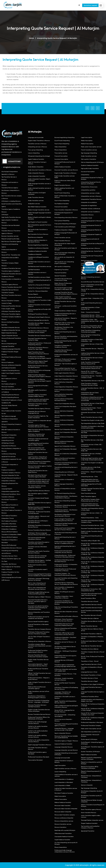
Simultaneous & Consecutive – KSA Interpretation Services (91, 590)
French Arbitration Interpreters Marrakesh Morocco (64, 395)
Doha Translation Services (89, 493)
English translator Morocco (62, 185)
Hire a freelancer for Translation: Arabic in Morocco (40, 301)
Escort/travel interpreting (62, 141)
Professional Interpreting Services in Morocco (65, 333)
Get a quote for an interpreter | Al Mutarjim (64, 258)
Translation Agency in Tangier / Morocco (66, 741)
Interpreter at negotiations (89, 205)
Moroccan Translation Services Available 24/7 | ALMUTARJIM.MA (66, 737)
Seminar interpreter (87, 785)
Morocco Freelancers (8, 362)
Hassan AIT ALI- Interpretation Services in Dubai (92, 290)
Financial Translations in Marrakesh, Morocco (38, 625)
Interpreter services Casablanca (90, 212)
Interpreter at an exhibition (89, 202)
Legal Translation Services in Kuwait (91, 605)
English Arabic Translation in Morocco (39, 141)
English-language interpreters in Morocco (64, 485)
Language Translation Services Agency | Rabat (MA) (40, 503)
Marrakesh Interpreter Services (11, 327)
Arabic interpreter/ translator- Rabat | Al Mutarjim (39, 180)
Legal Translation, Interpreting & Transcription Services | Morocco (38, 458)
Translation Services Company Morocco (39, 336)
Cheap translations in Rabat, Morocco (65, 311)
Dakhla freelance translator (63, 167)
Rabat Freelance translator (89, 755)
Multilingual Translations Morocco (38, 314)
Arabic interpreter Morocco (36, 173)
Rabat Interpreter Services (9, 333)
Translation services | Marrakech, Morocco (38, 547)
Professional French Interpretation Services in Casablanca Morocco (65, 542)
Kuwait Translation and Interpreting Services (91, 611)
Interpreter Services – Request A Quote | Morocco (66, 476)
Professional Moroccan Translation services (38, 669)
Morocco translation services (63, 824)
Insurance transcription (61, 159)
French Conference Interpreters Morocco (64, 391)
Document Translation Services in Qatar (93, 528)
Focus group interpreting (35, 150)
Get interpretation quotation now (91, 732)
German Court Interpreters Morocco (65, 429)
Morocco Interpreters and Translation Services (39, 613)
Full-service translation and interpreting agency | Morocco (37, 449)
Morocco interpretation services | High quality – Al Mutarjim (92, 285)
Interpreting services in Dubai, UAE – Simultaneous (92, 445)
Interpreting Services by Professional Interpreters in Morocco (65, 570)
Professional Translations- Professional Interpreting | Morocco (39, 344)
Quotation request (90, 5)
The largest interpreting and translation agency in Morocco (66, 725)
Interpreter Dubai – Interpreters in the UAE (92, 299)
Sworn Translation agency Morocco (91, 809)
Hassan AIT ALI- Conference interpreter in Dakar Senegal (93, 709)
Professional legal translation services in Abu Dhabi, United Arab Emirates (92, 459)
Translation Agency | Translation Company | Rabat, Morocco (37, 395)
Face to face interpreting (62, 144)
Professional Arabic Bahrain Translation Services (92, 642)
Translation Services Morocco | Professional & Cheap (63, 351)
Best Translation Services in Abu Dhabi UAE (92, 441)
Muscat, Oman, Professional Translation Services (93, 657)
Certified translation (34, 270)
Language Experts (7, 489)
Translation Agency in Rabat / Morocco (39, 597)
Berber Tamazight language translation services (40, 214)
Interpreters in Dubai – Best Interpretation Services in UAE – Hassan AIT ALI (93, 321)
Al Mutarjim (5, 215)
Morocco (4, 223)
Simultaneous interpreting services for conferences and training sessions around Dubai (92, 399)
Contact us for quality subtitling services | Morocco (37, 736)
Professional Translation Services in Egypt (91, 688)
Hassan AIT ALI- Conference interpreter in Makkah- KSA (93, 549)
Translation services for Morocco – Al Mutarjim (65, 643)
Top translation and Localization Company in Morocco (90, 827)
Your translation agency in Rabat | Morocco (38, 494)
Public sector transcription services (91, 147)
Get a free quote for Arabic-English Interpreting (65, 244)
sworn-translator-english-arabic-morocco (91, 816)
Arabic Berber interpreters (36, 167)
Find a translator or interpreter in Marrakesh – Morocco (64, 588)
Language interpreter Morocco (64, 747)
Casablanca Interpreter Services (11, 330)
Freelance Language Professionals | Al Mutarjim (66, 234)
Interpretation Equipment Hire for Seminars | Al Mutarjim (91, 183)
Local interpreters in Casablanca (64, 779)
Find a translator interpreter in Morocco (66, 210)
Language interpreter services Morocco (66, 750)
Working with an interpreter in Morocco (39, 641)
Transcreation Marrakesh (35, 760)
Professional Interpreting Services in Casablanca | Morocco (65, 314)
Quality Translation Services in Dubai (92, 417)
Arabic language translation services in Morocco (39, 184)
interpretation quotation (88, 190)
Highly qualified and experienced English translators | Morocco (66, 706)
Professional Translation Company (91, 725)
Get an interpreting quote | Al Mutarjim (92, 162)
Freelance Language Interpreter (11, 349)
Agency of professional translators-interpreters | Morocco (65, 459)
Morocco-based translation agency (38, 621)
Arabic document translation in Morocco (40, 170)
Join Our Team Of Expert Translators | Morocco (39, 637)
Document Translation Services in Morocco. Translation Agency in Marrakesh (38, 601)
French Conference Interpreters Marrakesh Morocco (64, 400)
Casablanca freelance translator (37, 251)
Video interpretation (61, 147)
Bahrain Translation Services (89, 626)
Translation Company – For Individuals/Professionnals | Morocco (65, 574)
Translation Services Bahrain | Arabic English (92, 622)
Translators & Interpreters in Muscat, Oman (92, 668)
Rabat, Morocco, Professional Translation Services (63, 284)
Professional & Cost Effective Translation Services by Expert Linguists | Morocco (40, 381)
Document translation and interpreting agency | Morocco (66, 579)
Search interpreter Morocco (63, 733)
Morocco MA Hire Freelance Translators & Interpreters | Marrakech (10, 540)
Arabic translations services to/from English (39, 692)
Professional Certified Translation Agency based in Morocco (38, 651)
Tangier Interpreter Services (10, 336)
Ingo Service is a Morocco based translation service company (37, 332)
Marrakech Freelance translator (64, 793)
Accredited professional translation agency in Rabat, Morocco (38, 444)
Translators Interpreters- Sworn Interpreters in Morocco (64, 597)
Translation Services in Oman (89, 678)
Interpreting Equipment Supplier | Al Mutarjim (91, 235)
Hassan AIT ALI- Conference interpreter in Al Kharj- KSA (93, 572)
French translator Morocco (62, 241)
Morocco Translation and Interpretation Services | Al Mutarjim (66, 337)
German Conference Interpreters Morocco (64, 421)
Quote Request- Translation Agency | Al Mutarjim (93, 748)
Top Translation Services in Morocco (38, 328)
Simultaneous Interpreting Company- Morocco (65, 502)
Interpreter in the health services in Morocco (65, 697)
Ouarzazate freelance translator (64, 837)
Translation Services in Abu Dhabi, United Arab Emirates (91, 468)
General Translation (60, 276)
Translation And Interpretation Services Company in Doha (92, 521)
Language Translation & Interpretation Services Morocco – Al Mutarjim (39, 462)
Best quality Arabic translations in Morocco (38, 230)
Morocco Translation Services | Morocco (39, 530)
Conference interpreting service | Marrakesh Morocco (64, 561)
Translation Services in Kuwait (90, 601)
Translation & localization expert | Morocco (38, 570)
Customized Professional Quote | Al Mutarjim (65, 163)
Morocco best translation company (65, 815)
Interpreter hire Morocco (9, 446)
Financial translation (61, 273)
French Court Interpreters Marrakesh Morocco (65, 407)
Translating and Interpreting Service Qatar (92, 537)
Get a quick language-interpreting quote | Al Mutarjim (65, 253)
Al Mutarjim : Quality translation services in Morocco (64, 679)
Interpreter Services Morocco (10, 290)
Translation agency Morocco (10, 284)
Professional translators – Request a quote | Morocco (39, 679)
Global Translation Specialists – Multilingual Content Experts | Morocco (39, 376)
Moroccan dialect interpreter (63, 812)
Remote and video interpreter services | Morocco (66, 612)
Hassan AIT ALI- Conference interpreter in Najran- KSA (93, 585)
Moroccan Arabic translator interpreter (66, 809)
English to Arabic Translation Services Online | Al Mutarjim (39, 710)
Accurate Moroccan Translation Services (93, 282)
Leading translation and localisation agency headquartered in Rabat (38, 400)
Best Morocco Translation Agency (11, 241)
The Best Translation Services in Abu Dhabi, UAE (92, 450)
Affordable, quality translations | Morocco (37, 391)
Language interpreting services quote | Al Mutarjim (66, 754)
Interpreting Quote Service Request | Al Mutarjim (40, 59)
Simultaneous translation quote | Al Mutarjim (91, 796)
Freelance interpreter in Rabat (63, 230)
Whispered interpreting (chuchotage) (39, 156)
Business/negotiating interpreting (38, 245)
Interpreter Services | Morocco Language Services (37, 412)
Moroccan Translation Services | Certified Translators (37, 706)
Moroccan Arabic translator (63, 806)
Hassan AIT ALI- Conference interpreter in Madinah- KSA (93, 553)
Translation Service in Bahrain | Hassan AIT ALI (92, 630)
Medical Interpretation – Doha (90, 518)
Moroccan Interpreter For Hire (10, 475)
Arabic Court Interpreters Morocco (65, 379)
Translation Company (8, 293)
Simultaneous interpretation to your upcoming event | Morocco (65, 515)
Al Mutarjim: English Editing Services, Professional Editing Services (39, 593)
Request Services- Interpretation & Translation (91, 777)
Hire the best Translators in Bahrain (91, 634)
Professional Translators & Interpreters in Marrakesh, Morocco (66, 565)
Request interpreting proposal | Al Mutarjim (91, 772)
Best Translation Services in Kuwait (91, 615)
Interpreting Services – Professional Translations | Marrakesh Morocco (65, 556)
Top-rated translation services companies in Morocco (37, 487)
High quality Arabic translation (90, 168)
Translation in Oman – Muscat (90, 661)
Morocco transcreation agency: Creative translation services (40, 467)
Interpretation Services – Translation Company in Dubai (92, 377)
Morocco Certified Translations (10, 322)
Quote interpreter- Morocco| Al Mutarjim (90, 735)
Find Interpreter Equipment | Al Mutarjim (64, 214)
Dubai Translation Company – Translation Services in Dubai (90, 384)
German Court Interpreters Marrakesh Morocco (66, 433)
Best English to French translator (38, 222)
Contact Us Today (7, 303)
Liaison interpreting (34, 153)
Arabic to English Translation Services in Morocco (40, 683)
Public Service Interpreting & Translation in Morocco (66, 608)
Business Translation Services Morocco (39, 714)
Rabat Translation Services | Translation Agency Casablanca (39, 430)
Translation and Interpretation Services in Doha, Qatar (92, 509)
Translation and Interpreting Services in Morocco (66, 468)
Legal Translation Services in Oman (91, 664)
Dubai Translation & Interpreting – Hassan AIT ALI (91, 336)
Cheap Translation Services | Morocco (39, 491)
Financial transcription (61, 156)
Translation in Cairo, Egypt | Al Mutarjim (93, 684)
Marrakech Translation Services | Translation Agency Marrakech (37, 476)
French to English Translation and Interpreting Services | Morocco (64, 520)
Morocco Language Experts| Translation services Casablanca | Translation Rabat (40, 575)
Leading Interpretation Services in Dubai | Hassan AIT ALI (93, 354)
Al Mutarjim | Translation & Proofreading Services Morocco (66, 688)
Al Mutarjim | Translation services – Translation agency (38, 405)
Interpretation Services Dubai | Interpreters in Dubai (90, 393)
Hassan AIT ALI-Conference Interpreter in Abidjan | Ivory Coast (92, 714)
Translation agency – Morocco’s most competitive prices (39, 517)
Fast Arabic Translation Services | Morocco (38, 748)
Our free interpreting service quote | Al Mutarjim (66, 843)
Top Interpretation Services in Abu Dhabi (93, 381)
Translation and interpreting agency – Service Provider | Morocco (39, 543)
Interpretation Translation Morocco (91, 199)
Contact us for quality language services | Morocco (37, 723)
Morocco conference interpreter (64, 818)
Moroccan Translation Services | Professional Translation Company (38, 656)
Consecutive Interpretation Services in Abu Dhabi (92, 432)
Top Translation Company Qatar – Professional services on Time (91, 500)
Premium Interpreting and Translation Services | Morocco (66, 629)
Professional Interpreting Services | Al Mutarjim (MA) (65, 342)
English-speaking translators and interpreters (64, 189)
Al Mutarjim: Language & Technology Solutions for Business (39, 579)
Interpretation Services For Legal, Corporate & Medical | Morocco (64, 625)
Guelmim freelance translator (90, 165)
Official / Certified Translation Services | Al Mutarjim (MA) (39, 674)
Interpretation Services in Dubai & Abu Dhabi (92, 345)
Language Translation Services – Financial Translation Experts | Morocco (66, 293)
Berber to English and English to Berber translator (39, 218)
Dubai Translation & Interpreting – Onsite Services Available (91, 331)
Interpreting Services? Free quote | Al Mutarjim (92, 257)
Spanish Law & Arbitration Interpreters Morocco (66, 454)
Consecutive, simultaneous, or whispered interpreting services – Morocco (64, 602)
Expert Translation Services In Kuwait (92, 608)
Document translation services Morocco (66, 170)
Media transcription (60, 796)
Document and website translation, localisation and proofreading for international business (38, 608)
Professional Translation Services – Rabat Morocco (38, 471)
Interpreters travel (86, 218)
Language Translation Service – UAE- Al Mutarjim (93, 389)
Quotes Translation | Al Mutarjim (90, 752)
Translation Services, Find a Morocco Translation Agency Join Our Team (11, 559)
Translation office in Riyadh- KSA (90, 541)
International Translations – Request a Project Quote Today (66, 319)
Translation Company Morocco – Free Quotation (65, 675)
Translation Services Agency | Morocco (39, 409)
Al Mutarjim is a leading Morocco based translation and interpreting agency (12, 204)
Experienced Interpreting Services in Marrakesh (65, 547)
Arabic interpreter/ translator (37, 176)
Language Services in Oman (89, 672)
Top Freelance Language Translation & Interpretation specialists (10, 419)
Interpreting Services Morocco (10, 395)
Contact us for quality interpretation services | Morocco (39, 741)
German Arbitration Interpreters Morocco (64, 412)
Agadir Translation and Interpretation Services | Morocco (65, 702)
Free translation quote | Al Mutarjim (65, 227)
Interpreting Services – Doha (89, 477)
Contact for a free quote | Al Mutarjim (39, 285)
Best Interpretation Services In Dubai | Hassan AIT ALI (92, 358)
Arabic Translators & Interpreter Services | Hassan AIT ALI (90, 363)
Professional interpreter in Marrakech (92, 722)
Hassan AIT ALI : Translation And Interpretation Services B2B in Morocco (11, 258)
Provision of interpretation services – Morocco (65, 489)
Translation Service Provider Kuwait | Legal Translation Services (92, 594)
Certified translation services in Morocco (37, 273)
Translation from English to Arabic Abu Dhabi (92, 464)
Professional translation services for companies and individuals (39, 618)
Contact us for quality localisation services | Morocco (38, 732)
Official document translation (63, 833)
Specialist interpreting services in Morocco (91, 278)
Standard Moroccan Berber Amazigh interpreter (92, 801)
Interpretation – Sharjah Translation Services (91, 473)
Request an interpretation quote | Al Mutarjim (92, 763)
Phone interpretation (61, 150)
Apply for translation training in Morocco (37, 163)
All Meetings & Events (8, 443)
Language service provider (36, 137)
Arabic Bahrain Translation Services (91, 646)
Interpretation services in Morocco (91, 196)
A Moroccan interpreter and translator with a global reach (66, 670)
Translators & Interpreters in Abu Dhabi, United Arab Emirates (93, 427)
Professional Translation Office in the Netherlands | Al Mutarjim (39, 718)
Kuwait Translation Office (88, 598)
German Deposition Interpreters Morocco (64, 416)
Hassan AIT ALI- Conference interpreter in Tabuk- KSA (93, 576)
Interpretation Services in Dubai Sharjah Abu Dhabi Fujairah (93, 404)
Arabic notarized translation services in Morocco (39, 189)
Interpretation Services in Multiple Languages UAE (91, 454)
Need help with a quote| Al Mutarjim (65, 830)
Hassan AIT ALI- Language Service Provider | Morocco (64, 711)
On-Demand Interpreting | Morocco (65, 493)
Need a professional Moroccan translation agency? (37, 688)
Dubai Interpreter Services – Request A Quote (92, 349)
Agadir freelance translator (36, 159)
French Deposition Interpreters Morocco (66, 387)
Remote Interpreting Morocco (10, 397)
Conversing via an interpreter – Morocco (64, 720)
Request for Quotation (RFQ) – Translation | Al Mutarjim (90, 767)
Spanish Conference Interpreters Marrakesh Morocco (64, 442)
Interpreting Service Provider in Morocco (66, 616)
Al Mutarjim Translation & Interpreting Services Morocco (39, 526)
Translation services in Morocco (37, 144)
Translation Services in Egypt (89, 681)
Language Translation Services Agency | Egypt (93, 693)
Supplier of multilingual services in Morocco (64, 593)
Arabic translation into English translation (37, 193)
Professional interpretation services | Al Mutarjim (66, 355)
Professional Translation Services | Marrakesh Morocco (38, 367)
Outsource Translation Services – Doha (92, 525)
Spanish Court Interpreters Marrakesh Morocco (66, 450)
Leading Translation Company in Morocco (64, 761)
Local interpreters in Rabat (62, 785)
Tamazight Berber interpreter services (92, 820)
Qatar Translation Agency (89, 496)
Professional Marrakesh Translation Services (65, 684)
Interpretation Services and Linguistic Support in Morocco (65, 656)
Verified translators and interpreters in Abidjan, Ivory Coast (92, 700)
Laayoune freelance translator (63, 744)
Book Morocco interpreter (36, 237)
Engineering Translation (62, 270)
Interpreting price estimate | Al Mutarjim (90, 240)
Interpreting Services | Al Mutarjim (64, 472)
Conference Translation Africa (90, 697)
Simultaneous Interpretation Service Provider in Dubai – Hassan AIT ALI (92, 327)
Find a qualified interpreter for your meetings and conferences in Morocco (66, 369)
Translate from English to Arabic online (92, 420)
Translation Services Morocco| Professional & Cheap (63, 279)
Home (31, 38)
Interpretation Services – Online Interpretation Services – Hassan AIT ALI (93, 316)
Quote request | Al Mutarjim (89, 739)
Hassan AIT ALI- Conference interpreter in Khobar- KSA (93, 567)
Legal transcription (60, 765)
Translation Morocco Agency (10, 188)
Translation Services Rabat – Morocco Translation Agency (39, 324)
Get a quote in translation (89, 159)
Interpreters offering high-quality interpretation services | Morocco (64, 634)
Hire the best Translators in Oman (91, 675)
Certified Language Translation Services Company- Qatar (93, 489)
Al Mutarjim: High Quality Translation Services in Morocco (39, 552)
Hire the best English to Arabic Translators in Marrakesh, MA (63, 289)
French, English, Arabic (8, 309)
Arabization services (34, 204)
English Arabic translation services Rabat (65, 177)
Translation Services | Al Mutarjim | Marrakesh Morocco (38, 522)
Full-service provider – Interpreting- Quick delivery (65, 716)
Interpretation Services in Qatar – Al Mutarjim (92, 514)
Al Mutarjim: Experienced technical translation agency (38, 440)
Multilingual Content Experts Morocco (39, 317)
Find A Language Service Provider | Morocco (38, 386)
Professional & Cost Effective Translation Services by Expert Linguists (40, 357)
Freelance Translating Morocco (11, 370)
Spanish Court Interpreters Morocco (65, 446)
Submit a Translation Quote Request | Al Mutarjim (93, 806)
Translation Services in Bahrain (90, 618)
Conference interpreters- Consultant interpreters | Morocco (65, 638)
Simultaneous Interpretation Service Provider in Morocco (65, 647)
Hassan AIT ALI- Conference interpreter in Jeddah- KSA (93, 544)
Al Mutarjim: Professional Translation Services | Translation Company (39, 633)
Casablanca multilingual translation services (38, 258)
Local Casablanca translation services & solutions (66, 775)
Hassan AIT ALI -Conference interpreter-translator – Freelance (91, 372)
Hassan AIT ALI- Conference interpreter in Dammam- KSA (93, 558)
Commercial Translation (35, 297)
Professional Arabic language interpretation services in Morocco (65, 851)
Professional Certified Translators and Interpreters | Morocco (66, 524)
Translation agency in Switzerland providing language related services (65, 666)
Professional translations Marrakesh (39, 757)
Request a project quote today (10, 239)
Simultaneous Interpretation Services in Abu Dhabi (92, 436)
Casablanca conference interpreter (38, 248)
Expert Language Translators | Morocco (39, 745)
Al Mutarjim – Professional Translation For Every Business (39, 513)
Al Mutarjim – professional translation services (66, 307)
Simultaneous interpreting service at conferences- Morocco (65, 506)
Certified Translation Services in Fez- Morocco (65, 302)
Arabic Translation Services (36, 197)
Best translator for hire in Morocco (38, 234)
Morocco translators (60, 827)
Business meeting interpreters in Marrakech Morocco (38, 241)
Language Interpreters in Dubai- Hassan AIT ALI (91, 308)
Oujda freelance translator (62, 840)
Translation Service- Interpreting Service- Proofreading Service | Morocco (66, 583)
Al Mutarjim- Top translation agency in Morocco (66, 364)
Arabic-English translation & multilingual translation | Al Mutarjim (65, 298)
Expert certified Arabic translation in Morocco (65, 197)
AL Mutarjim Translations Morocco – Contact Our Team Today (38, 348)
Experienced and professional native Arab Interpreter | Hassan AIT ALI (92, 368)
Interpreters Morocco (87, 215)
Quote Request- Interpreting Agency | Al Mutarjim (92, 743)
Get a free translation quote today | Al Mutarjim (66, 249)
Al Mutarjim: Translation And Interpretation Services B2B (36, 435)
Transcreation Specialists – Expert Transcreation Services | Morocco (38, 665)
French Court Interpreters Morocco (65, 404)
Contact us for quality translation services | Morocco (38, 727)
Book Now (4, 325)
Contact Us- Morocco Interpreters (38, 291)
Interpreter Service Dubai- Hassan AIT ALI (92, 413)
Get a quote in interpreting (62, 266)
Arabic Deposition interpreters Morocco (66, 376)
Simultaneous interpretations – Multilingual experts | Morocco (37, 697)
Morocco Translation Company (10, 301)
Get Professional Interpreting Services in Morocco (66, 533)
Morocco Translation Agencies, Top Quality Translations (38, 417)
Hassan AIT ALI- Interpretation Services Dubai (92, 295)
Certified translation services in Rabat (39, 277)
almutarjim (84, 865)
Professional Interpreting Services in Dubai (92, 304)
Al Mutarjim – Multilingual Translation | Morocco (66, 652)
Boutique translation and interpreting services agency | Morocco (39, 508)
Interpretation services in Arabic (90, 193)
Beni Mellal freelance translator (37, 207)
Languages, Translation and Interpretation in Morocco (63, 693)
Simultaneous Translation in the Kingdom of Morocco (64, 328)
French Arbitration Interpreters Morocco (64, 383)
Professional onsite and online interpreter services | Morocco (63, 552)
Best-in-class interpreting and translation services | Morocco (37, 584)
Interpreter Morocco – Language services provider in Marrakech (64, 729)
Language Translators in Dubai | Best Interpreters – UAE (92, 340)
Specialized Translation (88, 831)
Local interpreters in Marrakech (64, 782)
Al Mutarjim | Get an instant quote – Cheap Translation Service (65, 324)
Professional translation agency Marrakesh (37, 753)
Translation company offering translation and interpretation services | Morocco (40, 646)
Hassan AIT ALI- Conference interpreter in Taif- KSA (93, 563)
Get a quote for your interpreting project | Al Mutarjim (64, 263)
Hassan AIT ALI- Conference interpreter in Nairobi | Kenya (93, 718)
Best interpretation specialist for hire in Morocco (40, 226)
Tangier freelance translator (89, 823)
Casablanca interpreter (35, 254)
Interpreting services (8, 440)
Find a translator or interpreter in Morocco (64, 480)
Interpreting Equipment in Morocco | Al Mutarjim (92, 222)
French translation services (62, 238)
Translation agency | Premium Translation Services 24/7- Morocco (38, 426)
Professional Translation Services (11, 306)
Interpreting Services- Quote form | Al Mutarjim (92, 252)
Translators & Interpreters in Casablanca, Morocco (63, 346)
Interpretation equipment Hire (10, 491)
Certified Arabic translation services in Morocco (39, 263)
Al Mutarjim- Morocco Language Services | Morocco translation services (39, 534)
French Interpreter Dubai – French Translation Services (91, 409)
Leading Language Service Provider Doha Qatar (91, 485)
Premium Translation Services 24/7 (12, 287)
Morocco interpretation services (64, 821)
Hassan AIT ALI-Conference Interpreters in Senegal (93, 705)
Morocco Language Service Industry (38, 320)
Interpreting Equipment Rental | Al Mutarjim (91, 231)
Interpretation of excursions (89, 187)
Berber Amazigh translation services (39, 210)
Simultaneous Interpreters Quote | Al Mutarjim (92, 792)
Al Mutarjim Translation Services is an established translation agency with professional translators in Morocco (39, 481)
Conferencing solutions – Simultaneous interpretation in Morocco (66, 497)
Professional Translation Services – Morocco (38, 453)
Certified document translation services (40, 266)
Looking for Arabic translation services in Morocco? (66, 789)
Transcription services (61, 153)
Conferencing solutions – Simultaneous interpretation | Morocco (66, 511)
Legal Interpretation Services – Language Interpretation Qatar (90, 480)
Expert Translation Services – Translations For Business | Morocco (38, 353)
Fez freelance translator (62, 204)
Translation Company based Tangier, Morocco (39, 499)
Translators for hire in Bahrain (90, 649)
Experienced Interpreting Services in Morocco (65, 538)
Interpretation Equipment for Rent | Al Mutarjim (92, 178)
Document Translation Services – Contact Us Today (38, 339)
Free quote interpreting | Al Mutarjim (65, 224)
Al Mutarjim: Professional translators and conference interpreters (65, 360)
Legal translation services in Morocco (65, 768)
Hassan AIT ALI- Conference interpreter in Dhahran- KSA (93, 581)
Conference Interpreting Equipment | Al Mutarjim (40, 281)
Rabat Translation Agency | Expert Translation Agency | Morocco (38, 362)
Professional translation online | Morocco (37, 566)
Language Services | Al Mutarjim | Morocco (64, 661)
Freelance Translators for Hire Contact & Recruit (39, 306)
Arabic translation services (36, 201)
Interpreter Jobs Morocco (9, 564)
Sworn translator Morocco (89, 813)
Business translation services (10, 236)
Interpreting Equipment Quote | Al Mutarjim (91, 226)
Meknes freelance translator (63, 802)
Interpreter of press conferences (91, 209)
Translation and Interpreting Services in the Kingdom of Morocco (66, 464)
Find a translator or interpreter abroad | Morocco (40, 421)
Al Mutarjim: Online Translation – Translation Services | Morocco (64, 620)
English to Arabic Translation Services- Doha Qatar (92, 532)
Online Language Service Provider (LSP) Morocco (39, 310)
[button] (101, 5)
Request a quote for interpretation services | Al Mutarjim (91, 758)
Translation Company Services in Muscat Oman (93, 653)
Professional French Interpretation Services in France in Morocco (65, 529)
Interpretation (85, 175)
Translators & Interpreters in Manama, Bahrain (92, 637)
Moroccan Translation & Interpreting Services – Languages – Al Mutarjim (39, 701)
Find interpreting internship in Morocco (66, 217)
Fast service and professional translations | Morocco (37, 538)
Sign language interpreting (89, 153)
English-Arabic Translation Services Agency (38, 660)
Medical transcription (61, 799)
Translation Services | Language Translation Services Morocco (37, 557)
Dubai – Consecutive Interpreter (90, 312)
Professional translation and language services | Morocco (39, 371)
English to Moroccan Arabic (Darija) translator (65, 181)
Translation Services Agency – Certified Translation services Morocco (39, 561)
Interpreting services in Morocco (37, 147)
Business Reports (33, 294)
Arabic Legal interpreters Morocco (65, 373)
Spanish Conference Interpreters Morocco (64, 438)
